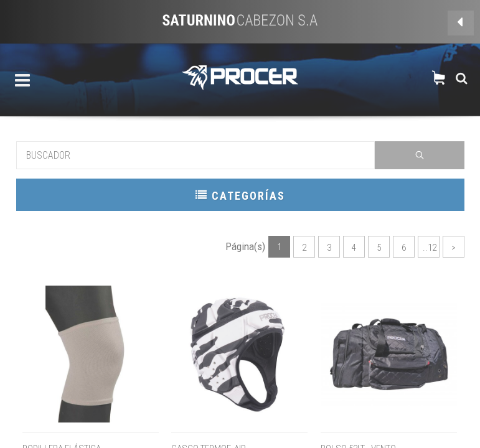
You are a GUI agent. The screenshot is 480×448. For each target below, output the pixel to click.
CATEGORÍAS (240, 195)
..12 (430, 248)
